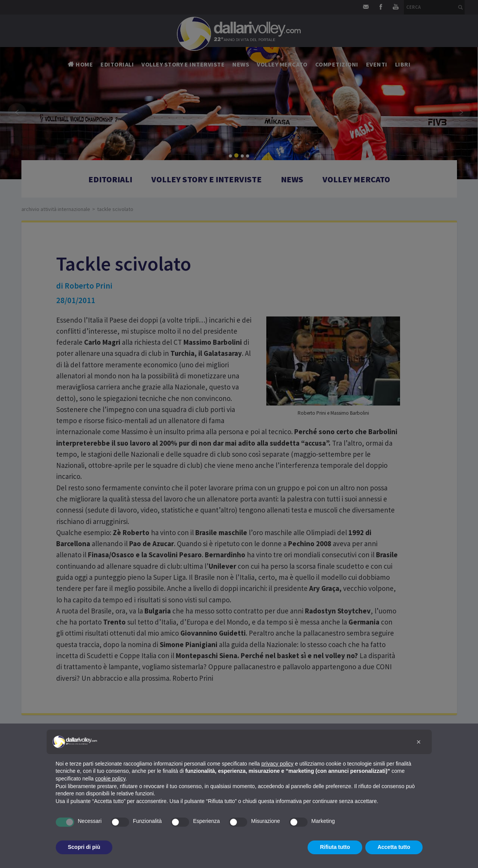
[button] (419, 742)
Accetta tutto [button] (394, 847)
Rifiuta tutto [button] (335, 847)
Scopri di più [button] (84, 847)
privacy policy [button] (277, 764)
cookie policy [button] (110, 779)
